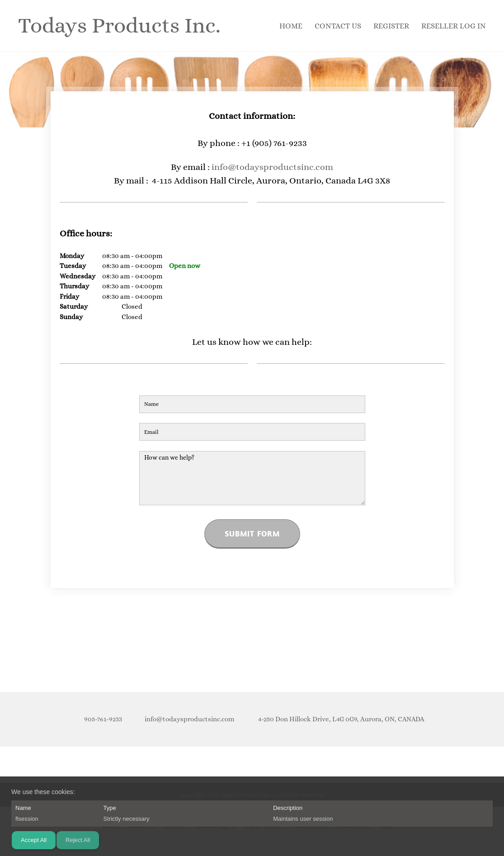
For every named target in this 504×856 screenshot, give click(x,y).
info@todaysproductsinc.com (272, 167)
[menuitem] (291, 26)
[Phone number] (101, 720)
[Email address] (187, 720)
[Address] (338, 720)
